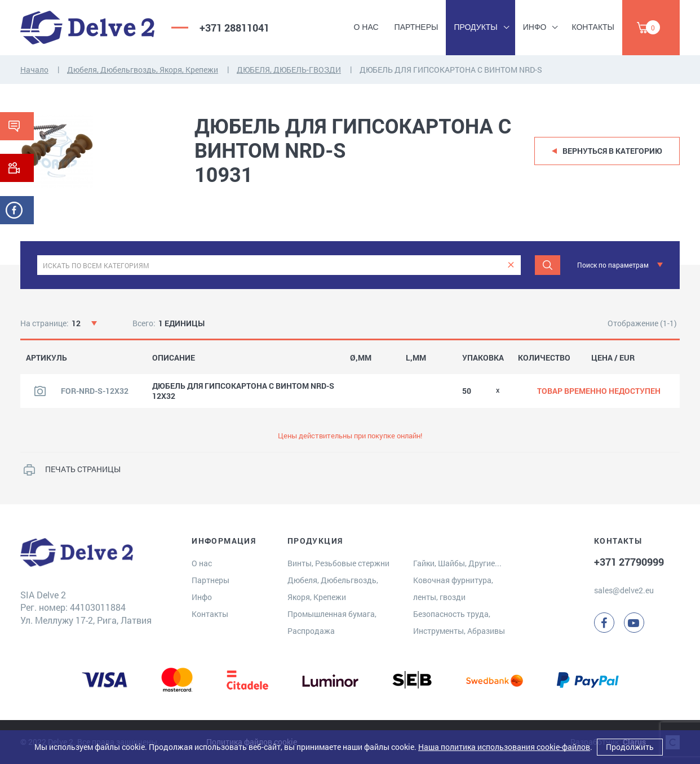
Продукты (475, 27)
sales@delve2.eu (624, 590)
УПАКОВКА (483, 358)
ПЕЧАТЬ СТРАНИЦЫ (83, 469)
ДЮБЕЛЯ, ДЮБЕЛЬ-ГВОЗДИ (289, 70)
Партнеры (417, 27)
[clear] (511, 265)
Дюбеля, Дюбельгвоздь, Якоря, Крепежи (143, 70)
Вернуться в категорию (612, 151)
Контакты (593, 27)
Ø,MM (361, 358)
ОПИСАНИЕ (174, 358)
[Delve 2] (87, 28)
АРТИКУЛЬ (46, 358)
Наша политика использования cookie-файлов (504, 747)
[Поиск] (548, 265)
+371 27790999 (629, 562)
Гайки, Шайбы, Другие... (457, 563)
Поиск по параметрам (613, 265)
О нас (366, 27)
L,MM (416, 358)
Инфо (535, 27)
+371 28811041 (234, 28)
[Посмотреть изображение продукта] (40, 391)
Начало (34, 70)
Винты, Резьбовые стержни (338, 563)
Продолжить (630, 747)
